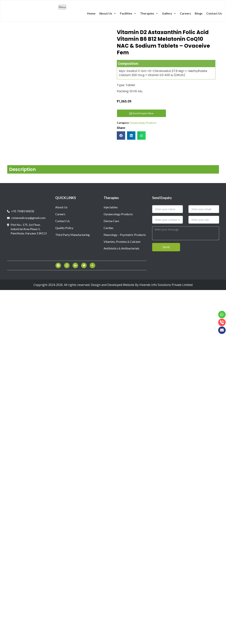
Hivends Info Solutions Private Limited (166, 284)
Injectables (111, 206)
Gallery (169, 13)
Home (91, 13)
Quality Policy (64, 227)
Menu (62, 7)
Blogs (199, 13)
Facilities (128, 13)
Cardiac (109, 227)
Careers (185, 13)
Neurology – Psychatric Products (125, 234)
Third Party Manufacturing (72, 234)
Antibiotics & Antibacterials (121, 247)
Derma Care (111, 220)
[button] (121, 136)
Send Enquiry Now (141, 113)
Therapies (149, 13)
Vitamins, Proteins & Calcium (122, 241)
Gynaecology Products (143, 123)
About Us (108, 13)
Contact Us (214, 13)
